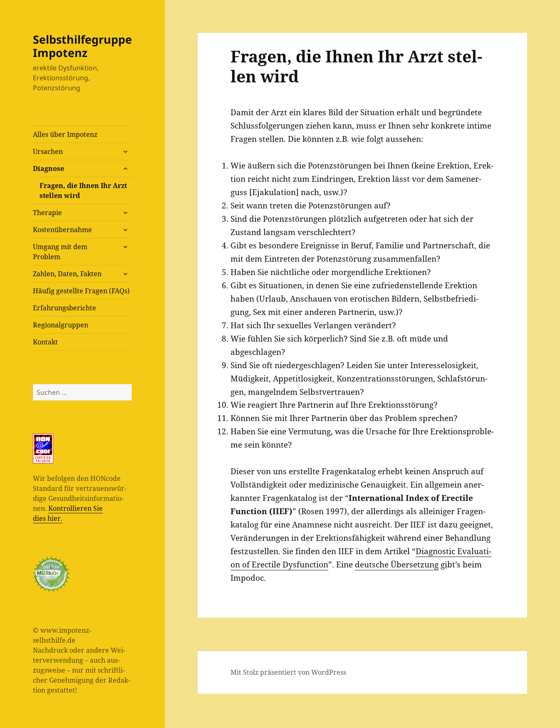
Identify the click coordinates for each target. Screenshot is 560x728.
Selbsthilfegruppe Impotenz (82, 46)
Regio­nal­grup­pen (61, 325)
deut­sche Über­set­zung (397, 565)
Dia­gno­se (48, 168)
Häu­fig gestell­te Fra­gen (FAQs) (81, 291)
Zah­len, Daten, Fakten (67, 274)
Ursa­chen (48, 151)
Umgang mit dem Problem (60, 252)
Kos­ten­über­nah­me (62, 230)
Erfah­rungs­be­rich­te (64, 308)
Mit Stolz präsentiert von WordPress (288, 672)
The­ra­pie (47, 213)
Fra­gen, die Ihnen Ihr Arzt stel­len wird (83, 191)
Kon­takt (45, 342)
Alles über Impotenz (65, 134)
